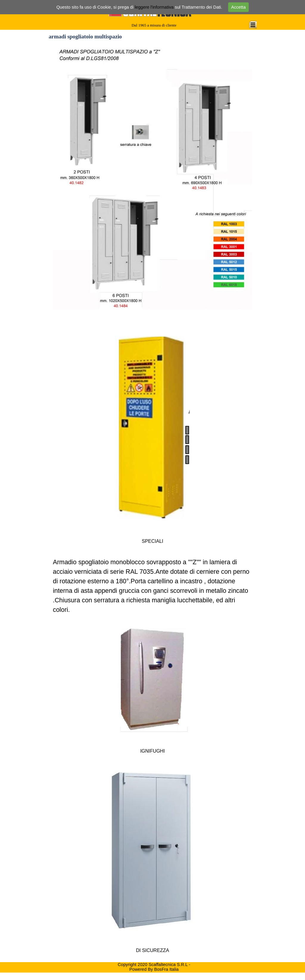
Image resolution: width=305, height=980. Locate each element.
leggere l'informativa (154, 7)
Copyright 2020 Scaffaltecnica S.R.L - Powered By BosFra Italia (155, 967)
